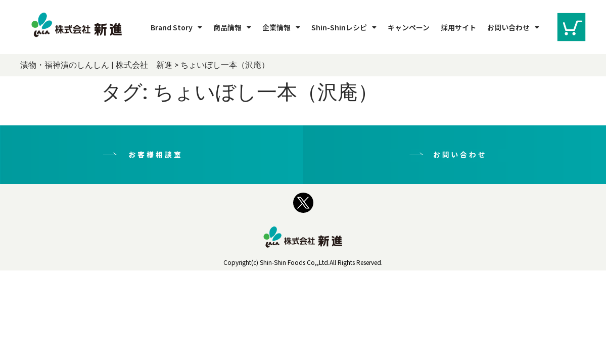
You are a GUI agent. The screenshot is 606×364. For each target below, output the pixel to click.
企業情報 (281, 27)
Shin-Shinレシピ (344, 27)
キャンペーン (409, 27)
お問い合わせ (513, 27)
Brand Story (176, 27)
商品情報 (232, 27)
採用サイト (458, 27)
